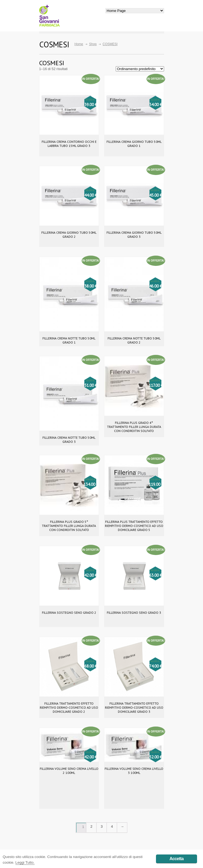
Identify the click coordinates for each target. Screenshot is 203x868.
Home (79, 44)
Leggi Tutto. (25, 862)
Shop (93, 44)
